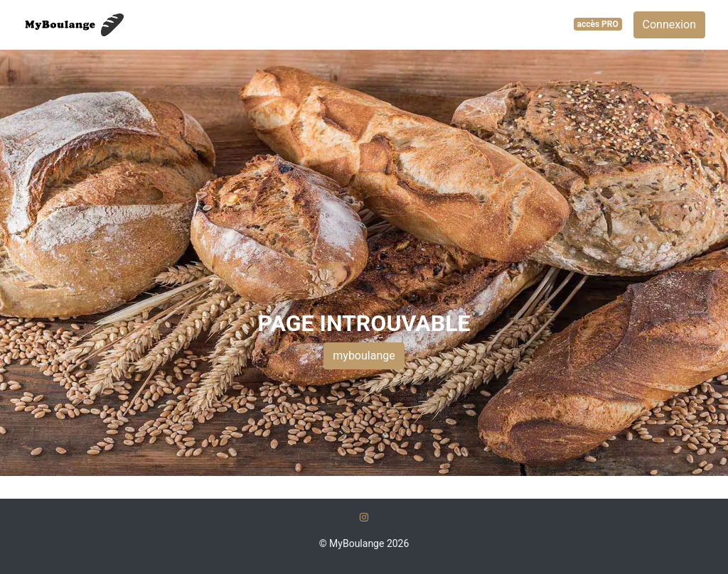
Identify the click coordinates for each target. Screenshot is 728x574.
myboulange (364, 356)
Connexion (669, 25)
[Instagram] (364, 517)
